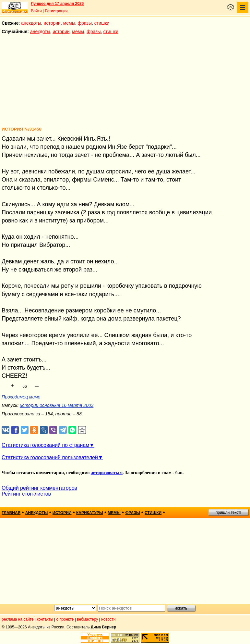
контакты (45, 619)
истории (52, 23)
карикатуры (90, 513)
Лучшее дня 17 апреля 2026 (57, 4)
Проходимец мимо (21, 397)
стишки (102, 23)
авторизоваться (107, 473)
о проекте (65, 619)
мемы (69, 23)
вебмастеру (87, 619)
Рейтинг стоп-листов (26, 494)
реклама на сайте (18, 619)
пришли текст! (228, 512)
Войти (36, 11)
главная (11, 513)
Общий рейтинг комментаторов (39, 488)
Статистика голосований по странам (45, 445)
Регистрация (56, 11)
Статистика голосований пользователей (50, 457)
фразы (85, 23)
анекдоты (31, 23)
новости (108, 619)
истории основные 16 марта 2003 (57, 405)
